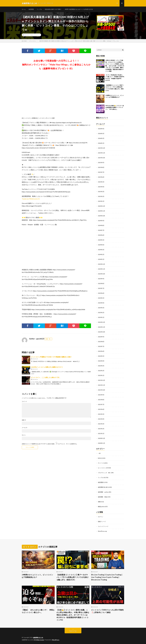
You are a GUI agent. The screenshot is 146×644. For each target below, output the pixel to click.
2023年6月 (101, 293)
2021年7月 (101, 404)
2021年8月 (101, 400)
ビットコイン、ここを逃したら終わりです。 (46, 377)
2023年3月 (101, 308)
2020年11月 (101, 443)
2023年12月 (101, 264)
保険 (99, 502)
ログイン (101, 517)
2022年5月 (101, 356)
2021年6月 (101, 409)
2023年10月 (101, 274)
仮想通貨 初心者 (103, 487)
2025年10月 (101, 158)
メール (25, 428)
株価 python (101, 507)
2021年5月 (101, 414)
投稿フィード (102, 521)
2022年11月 (101, 327)
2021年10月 (101, 390)
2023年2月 (101, 313)
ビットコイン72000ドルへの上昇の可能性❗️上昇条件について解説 (107, 611)
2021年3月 (101, 424)
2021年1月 (101, 433)
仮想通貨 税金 (103, 497)
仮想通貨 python (103, 492)
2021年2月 (101, 429)
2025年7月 (101, 172)
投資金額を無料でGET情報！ (53, 9)
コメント (24, 401)
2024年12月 (101, 206)
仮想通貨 (31, 9)
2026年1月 (101, 143)
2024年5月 (101, 240)
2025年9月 (101, 163)
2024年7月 (101, 230)
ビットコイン (36, 35)
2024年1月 (101, 259)
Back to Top (73, 631)
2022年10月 (101, 332)
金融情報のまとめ (38, 637)
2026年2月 (101, 138)
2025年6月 (101, 177)
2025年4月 (101, 187)
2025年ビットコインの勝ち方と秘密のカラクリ (47, 367)
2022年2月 (101, 371)
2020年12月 (101, 438)
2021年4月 (101, 419)
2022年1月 (101, 375)
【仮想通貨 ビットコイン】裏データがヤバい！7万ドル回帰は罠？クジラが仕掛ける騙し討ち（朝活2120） (73, 577)
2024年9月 (101, 221)
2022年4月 (101, 361)
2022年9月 (101, 337)
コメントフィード (103, 526)
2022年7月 (101, 346)
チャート (101, 463)
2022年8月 (101, 342)
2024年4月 (101, 245)
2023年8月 (101, 283)
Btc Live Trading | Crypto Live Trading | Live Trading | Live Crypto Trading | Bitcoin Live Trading (107, 577)
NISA (99, 458)
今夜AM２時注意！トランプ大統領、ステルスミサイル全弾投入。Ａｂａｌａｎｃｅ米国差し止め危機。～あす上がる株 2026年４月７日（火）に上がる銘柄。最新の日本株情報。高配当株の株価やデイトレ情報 (115, 66)
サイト (24, 435)
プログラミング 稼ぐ (104, 473)
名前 (24, 420)
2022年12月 (101, 322)
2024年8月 (101, 225)
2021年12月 (101, 380)
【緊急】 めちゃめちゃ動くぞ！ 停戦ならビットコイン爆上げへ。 (38, 611)
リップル (39, 9)
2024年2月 (101, 254)
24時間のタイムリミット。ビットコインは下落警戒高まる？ (37, 576)
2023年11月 (101, 269)
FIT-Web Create (39, 640)
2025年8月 (101, 167)
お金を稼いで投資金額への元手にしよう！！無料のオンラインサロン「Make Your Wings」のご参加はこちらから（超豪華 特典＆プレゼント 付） (56, 65)
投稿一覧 (48, 339)
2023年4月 (101, 303)
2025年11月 (101, 153)
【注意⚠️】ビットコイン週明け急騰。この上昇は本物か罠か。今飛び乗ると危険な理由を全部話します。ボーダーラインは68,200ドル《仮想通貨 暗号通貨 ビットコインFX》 (73, 615)
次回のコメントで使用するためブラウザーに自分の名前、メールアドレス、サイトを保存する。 (50, 444)
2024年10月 (101, 216)
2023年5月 (101, 298)
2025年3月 (101, 192)
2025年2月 (101, 196)
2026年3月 (101, 133)
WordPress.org (102, 531)
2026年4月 (101, 129)
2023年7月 (101, 288)
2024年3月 (101, 250)
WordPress (56, 640)
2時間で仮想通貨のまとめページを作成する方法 (79, 9)
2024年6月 (101, 235)
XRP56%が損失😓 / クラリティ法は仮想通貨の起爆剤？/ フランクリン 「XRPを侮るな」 (115, 107)
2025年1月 (101, 201)
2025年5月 (101, 182)
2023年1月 (101, 317)
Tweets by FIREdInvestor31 (31, 199)
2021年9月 (101, 395)
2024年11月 (101, 211)
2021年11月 (101, 385)
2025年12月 (101, 148)
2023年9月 (101, 279)
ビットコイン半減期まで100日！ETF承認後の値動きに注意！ (52, 357)
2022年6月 (101, 351)
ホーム (24, 9)
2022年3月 (101, 366)
